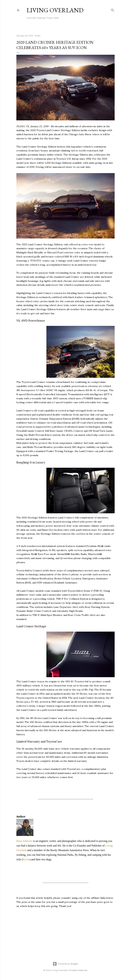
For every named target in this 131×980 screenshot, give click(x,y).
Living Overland (55, 10)
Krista (26, 859)
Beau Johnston (24, 841)
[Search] (113, 9)
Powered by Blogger (65, 964)
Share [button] (37, 36)
